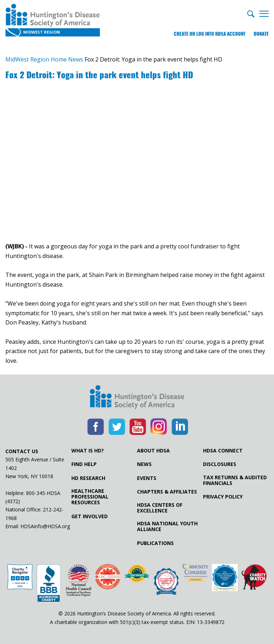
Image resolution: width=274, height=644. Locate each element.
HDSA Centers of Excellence (160, 508)
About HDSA (153, 451)
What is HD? (88, 451)
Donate (261, 34)
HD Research (88, 478)
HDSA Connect (223, 451)
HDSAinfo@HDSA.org (45, 526)
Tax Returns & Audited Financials (235, 480)
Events (147, 478)
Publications (155, 543)
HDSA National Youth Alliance (167, 526)
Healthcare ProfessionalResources (90, 497)
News (144, 464)
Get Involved (90, 516)
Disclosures (220, 464)
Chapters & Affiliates (167, 492)
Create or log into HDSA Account (210, 34)
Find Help (84, 464)
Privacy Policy (223, 497)
